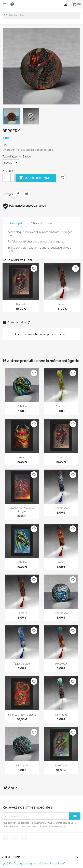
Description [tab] (18, 223)
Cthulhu (22, 406)
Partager (18, 194)
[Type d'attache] (11, 163)
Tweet (27, 194)
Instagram (24, 837)
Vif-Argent (22, 765)
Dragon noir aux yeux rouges (22, 510)
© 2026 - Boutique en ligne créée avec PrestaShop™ (34, 864)
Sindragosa (61, 508)
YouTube (15, 837)
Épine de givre (22, 664)
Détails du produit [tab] (42, 223)
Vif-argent (61, 715)
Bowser (22, 457)
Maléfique (61, 765)
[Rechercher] (41, 15)
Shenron (61, 406)
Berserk (21, 304)
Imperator (61, 664)
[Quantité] (7, 178)
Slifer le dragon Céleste (22, 715)
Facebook (6, 837)
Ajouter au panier (36, 178)
